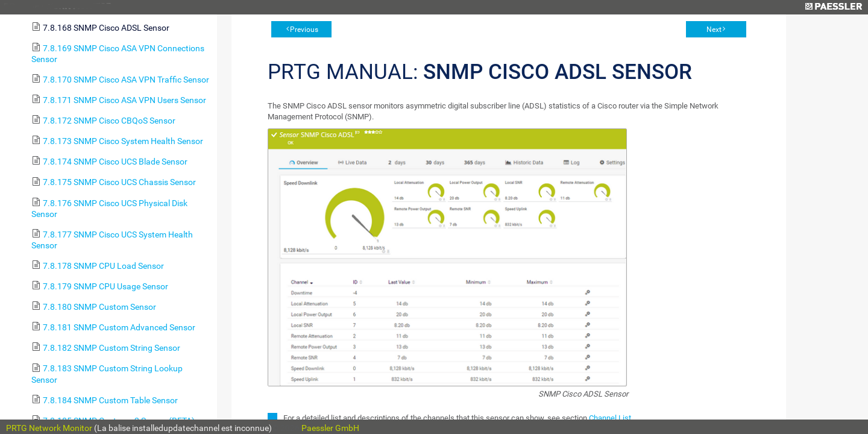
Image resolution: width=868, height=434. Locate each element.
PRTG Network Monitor (49, 428)
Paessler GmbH (330, 428)
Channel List (610, 418)
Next (714, 30)
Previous (304, 30)
